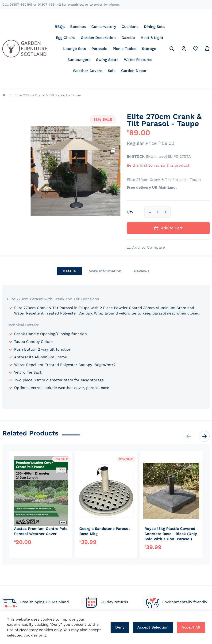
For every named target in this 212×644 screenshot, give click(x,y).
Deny (120, 627)
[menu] (110, 49)
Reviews (142, 271)
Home (4, 95)
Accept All (191, 627)
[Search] (172, 49)
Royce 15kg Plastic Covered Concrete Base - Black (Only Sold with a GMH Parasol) (171, 534)
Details (69, 271)
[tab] (69, 271)
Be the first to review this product (158, 165)
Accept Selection (153, 627)
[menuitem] (60, 27)
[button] (184, 49)
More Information (105, 271)
